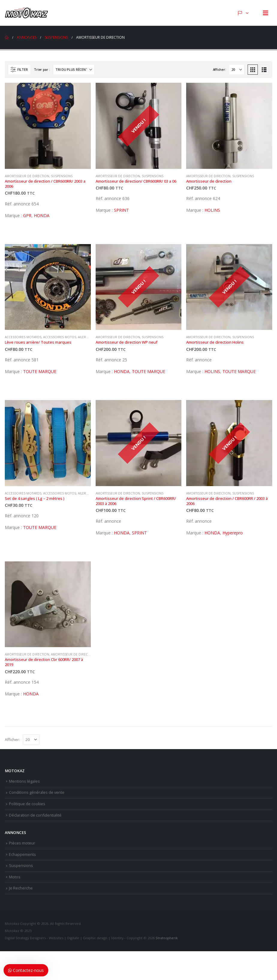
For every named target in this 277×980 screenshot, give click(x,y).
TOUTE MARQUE (40, 371)
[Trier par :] (74, 70)
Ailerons (85, 337)
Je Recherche (21, 888)
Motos (15, 877)
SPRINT (121, 210)
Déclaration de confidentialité (35, 815)
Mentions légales (24, 781)
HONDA (42, 215)
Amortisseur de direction (27, 176)
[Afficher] (237, 70)
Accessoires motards (23, 337)
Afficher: (219, 69)
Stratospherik (167, 938)
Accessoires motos (60, 337)
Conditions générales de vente (37, 792)
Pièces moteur (22, 843)
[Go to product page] (48, 126)
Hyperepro (233, 533)
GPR (27, 215)
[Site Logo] (27, 13)
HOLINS (212, 210)
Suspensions (62, 176)
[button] (266, 13)
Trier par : (42, 69)
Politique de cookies (27, 804)
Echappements (22, 855)
